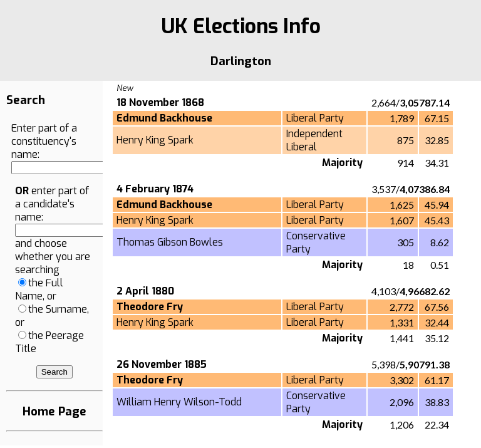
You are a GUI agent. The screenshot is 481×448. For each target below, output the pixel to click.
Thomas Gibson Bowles (170, 242)
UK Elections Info (241, 26)
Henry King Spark (155, 140)
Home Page (54, 411)
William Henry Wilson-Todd (179, 402)
